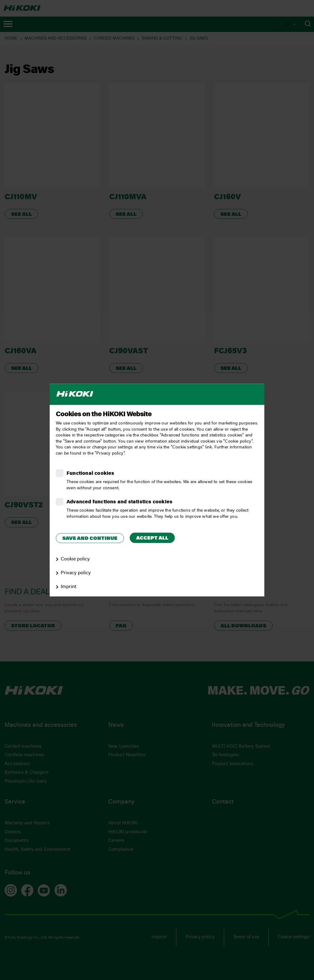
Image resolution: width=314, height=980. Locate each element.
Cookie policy (75, 559)
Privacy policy (76, 573)
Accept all (152, 538)
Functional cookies (90, 474)
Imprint (69, 587)
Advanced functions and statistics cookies (119, 502)
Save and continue (90, 539)
